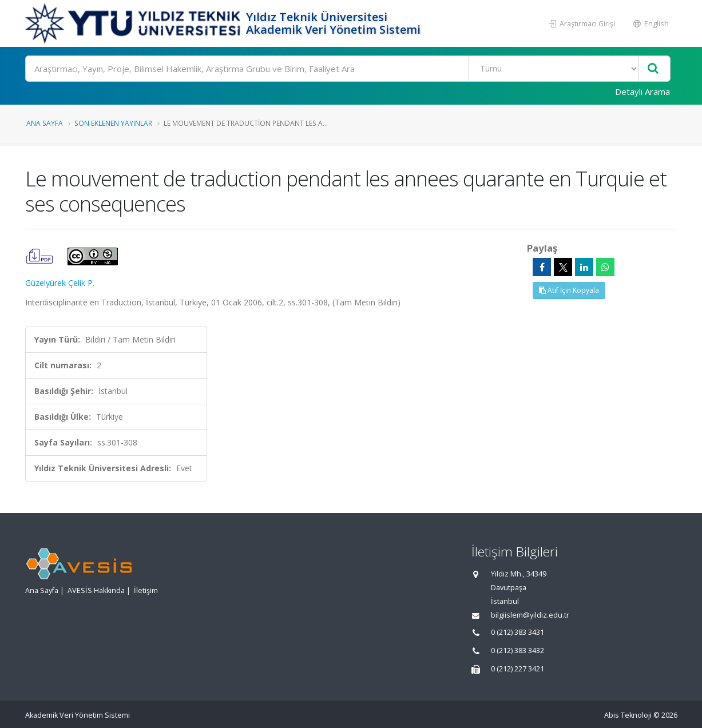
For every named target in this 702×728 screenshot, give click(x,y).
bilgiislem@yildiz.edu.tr (530, 615)
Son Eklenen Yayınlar (113, 123)
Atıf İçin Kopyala (569, 290)
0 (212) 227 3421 (517, 669)
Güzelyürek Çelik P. (60, 283)
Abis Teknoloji (628, 715)
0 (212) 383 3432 (517, 651)
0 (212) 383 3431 (517, 632)
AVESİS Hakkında (96, 590)
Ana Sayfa (45, 123)
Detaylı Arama (642, 92)
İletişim (146, 590)
